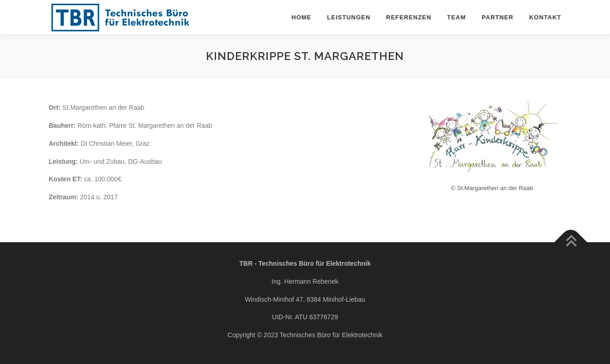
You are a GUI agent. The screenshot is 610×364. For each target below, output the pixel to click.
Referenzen (409, 17)
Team (456, 17)
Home (301, 17)
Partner (498, 17)
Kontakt (545, 17)
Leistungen (349, 17)
